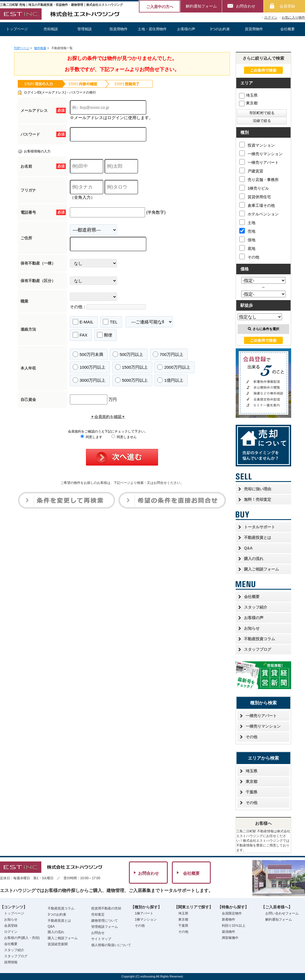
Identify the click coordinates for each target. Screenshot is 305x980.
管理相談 (85, 29)
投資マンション (257, 145)
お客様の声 (186, 29)
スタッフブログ (258, 649)
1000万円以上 (89, 367)
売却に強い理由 (258, 489)
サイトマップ (101, 939)
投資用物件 (119, 29)
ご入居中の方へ (160, 7)
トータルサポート (260, 527)
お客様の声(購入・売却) (22, 938)
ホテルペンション (259, 213)
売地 (247, 231)
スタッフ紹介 (256, 607)
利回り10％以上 (234, 926)
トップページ (17, 29)
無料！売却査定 (258, 499)
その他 (249, 257)
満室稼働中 (230, 938)
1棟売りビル (254, 188)
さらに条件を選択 (264, 329)
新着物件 (228, 919)
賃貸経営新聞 (58, 944)
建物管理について (105, 921)
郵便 (105, 335)
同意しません (124, 437)
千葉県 (251, 792)
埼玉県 (248, 95)
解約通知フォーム (201, 6)
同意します (91, 437)
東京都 (248, 103)
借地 (247, 239)
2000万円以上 (174, 367)
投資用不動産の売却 (106, 908)
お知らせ (252, 628)
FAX (80, 335)
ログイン (271, 17)
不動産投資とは (258, 537)
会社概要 (288, 29)
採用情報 (11, 962)
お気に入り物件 (293, 17)
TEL (110, 322)
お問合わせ (246, 6)
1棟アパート (144, 913)
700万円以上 (168, 354)
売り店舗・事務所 (259, 179)
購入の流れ (254, 559)
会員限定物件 (232, 913)
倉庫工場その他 (257, 205)
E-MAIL (83, 322)
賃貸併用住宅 (255, 196)
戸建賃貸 (251, 170)
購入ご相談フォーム (261, 569)
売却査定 (98, 914)
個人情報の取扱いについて (111, 945)
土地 (247, 222)
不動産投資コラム (260, 639)
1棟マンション (146, 919)
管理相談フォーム (105, 927)
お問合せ (98, 933)
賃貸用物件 (254, 29)
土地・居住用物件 (152, 29)
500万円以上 (128, 354)
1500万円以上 (131, 367)
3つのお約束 (220, 29)
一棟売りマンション (261, 153)
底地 (247, 248)
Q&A (248, 548)
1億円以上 (170, 380)
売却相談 (51, 29)
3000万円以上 (89, 380)
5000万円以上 (131, 380)
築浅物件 (228, 932)
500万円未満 (88, 354)
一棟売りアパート (259, 162)
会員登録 (287, 6)
